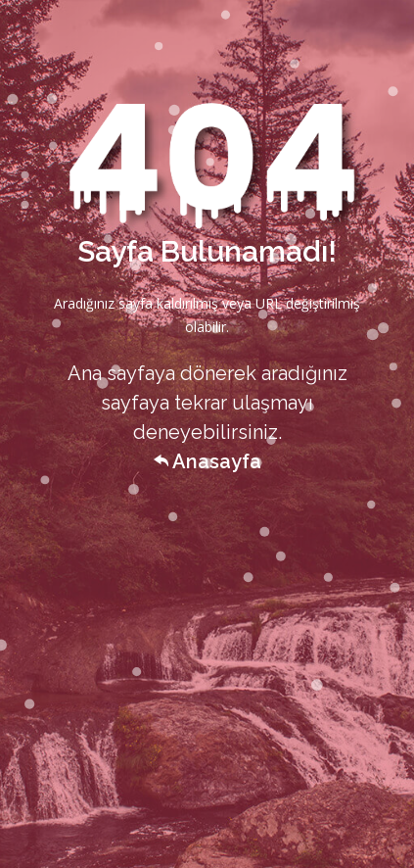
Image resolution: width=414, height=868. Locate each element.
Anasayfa (207, 461)
